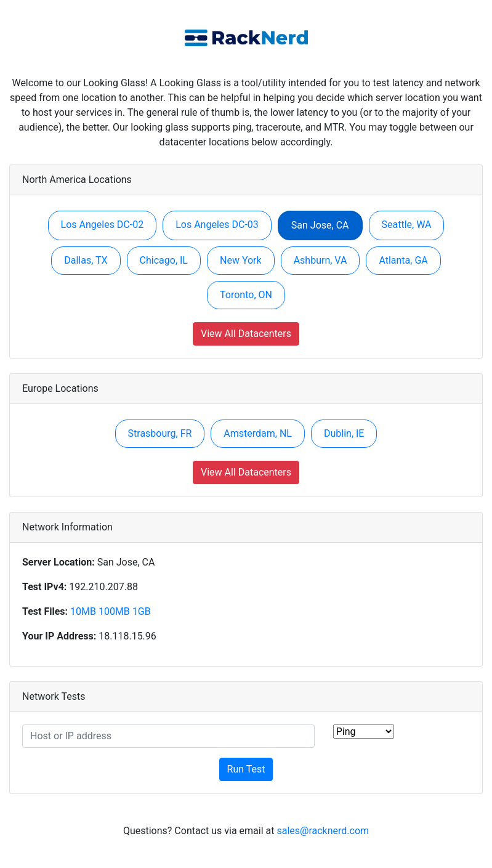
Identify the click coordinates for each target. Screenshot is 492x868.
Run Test (246, 769)
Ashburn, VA (321, 260)
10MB (83, 611)
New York (241, 260)
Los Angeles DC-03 (217, 225)
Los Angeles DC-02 (103, 225)
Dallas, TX (86, 260)
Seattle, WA (407, 225)
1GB (142, 611)
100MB (114, 611)
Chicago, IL (164, 260)
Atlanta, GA (403, 260)
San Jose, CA (320, 225)
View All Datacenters (246, 334)
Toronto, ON (246, 295)
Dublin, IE (344, 433)
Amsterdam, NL (258, 433)
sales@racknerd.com (323, 831)
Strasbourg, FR (160, 433)
